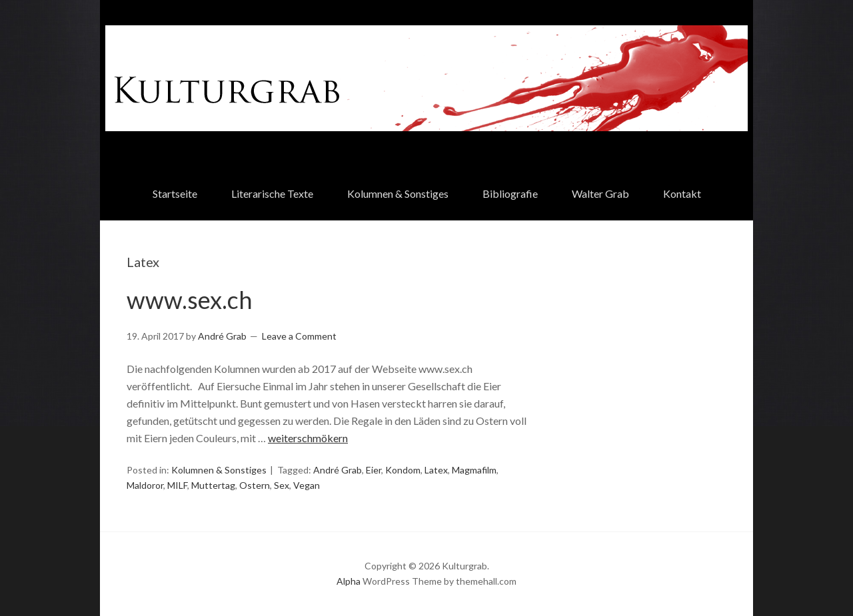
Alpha (349, 581)
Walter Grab (600, 193)
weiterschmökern (308, 438)
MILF (177, 485)
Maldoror (145, 485)
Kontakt (682, 193)
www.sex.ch (190, 300)
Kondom (403, 470)
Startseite (175, 193)
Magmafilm (474, 470)
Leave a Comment (299, 336)
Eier (374, 470)
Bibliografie (510, 193)
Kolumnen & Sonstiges (398, 193)
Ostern (255, 485)
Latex (436, 470)
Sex (282, 485)
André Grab (338, 470)
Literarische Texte (272, 193)
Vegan (307, 485)
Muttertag (213, 485)
